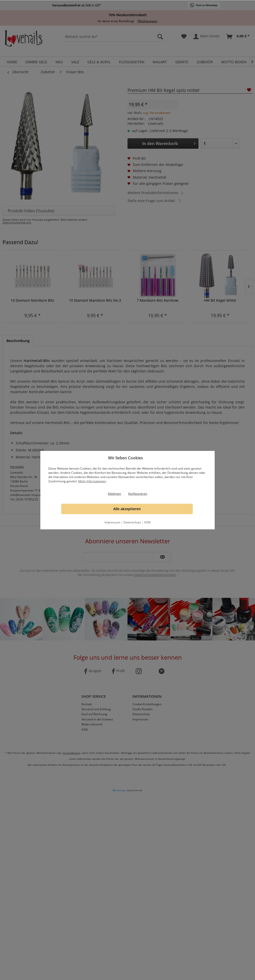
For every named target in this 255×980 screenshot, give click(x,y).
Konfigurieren (138, 494)
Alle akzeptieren (127, 509)
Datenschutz (132, 522)
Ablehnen (114, 494)
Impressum (112, 522)
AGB (147, 522)
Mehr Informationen (92, 481)
